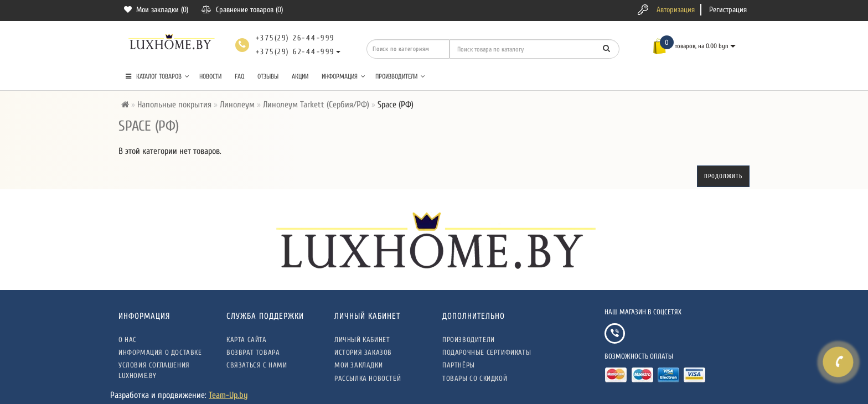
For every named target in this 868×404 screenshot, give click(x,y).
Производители (400, 76)
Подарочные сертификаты (487, 352)
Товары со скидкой (475, 378)
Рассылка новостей (368, 378)
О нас (128, 340)
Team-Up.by (228, 395)
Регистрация (728, 10)
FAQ (239, 76)
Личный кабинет (362, 340)
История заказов (363, 352)
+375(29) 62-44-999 (295, 52)
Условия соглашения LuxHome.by (154, 370)
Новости (210, 76)
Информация (343, 76)
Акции (300, 76)
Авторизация (676, 10)
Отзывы (268, 76)
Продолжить (723, 176)
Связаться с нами (257, 365)
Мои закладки (358, 365)
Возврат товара (253, 352)
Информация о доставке (160, 352)
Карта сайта (247, 340)
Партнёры (459, 365)
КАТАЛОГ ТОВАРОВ (157, 76)
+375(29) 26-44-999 (295, 38)
